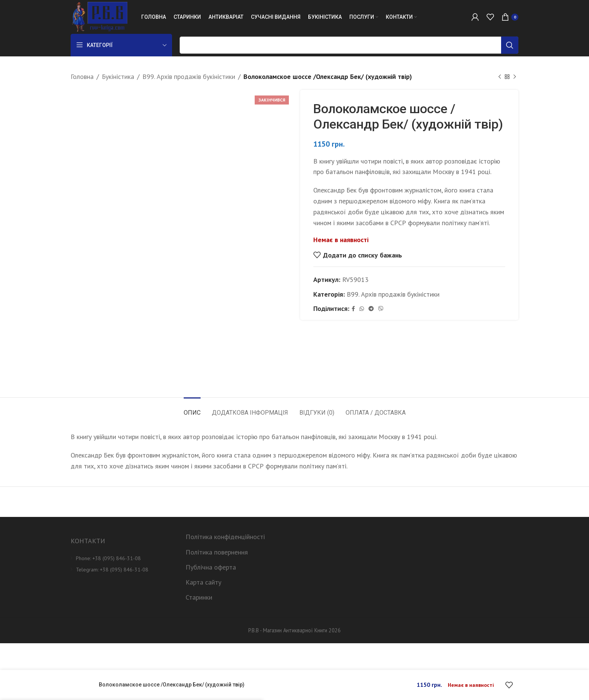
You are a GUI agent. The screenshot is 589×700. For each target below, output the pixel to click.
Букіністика (118, 77)
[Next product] (515, 77)
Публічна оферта (211, 567)
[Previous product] (500, 77)
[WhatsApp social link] (362, 309)
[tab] (192, 409)
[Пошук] (349, 45)
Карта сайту (203, 582)
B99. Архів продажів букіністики (189, 77)
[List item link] (122, 558)
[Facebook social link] (353, 309)
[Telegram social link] (371, 309)
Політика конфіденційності (225, 537)
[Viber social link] (381, 309)
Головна (82, 77)
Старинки (199, 597)
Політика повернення (217, 552)
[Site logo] (99, 16)
